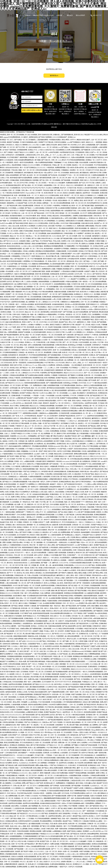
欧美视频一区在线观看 (29, 266)
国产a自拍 (22, 641)
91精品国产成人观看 (12, 659)
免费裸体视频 (86, 439)
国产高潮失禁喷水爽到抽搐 (36, 662)
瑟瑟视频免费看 (43, 140)
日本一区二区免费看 (77, 705)
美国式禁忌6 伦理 (70, 583)
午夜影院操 (51, 168)
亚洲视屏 (32, 226)
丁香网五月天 (30, 512)
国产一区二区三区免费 (70, 236)
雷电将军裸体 (23, 748)
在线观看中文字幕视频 (61, 249)
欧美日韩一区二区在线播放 (93, 375)
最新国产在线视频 (13, 142)
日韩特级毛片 (97, 345)
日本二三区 (71, 155)
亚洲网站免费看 (22, 867)
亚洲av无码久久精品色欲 (22, 677)
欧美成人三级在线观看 (79, 350)
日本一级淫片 (98, 408)
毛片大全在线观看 (77, 297)
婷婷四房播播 (97, 464)
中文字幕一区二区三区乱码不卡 (43, 284)
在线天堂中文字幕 (97, 459)
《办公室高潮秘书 (76, 365)
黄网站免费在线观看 (95, 213)
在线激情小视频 (25, 241)
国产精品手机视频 (81, 591)
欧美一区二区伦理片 (85, 608)
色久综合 (37, 659)
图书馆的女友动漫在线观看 (56, 388)
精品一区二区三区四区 (39, 388)
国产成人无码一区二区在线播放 (50, 180)
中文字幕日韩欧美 (60, 337)
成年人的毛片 (39, 555)
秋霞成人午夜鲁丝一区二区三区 (27, 527)
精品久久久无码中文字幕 (56, 307)
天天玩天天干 (19, 553)
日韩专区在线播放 (60, 142)
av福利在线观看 (56, 535)
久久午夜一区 (39, 193)
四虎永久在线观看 (92, 147)
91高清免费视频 (84, 580)
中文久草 (72, 352)
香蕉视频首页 (19, 173)
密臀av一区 (23, 760)
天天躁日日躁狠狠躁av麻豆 (29, 142)
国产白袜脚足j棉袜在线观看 (34, 375)
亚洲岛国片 (39, 550)
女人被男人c (84, 760)
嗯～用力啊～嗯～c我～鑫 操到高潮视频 (50, 565)
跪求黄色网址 (45, 312)
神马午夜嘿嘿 (59, 527)
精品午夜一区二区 (84, 347)
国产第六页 (96, 439)
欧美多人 (92, 816)
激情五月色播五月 (56, 325)
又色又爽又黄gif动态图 (25, 793)
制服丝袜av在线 (33, 636)
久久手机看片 (103, 330)
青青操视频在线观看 (49, 421)
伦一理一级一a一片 (90, 413)
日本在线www (100, 340)
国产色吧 (23, 175)
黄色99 (101, 218)
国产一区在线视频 (36, 428)
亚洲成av (101, 687)
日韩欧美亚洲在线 (61, 345)
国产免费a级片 (85, 510)
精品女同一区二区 (70, 720)
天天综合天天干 (67, 355)
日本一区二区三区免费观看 (36, 380)
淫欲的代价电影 (82, 667)
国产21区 (87, 808)
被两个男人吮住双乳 (76, 456)
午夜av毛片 (39, 510)
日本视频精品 (103, 667)
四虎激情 (20, 834)
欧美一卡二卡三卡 (33, 195)
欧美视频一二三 (42, 368)
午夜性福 (95, 335)
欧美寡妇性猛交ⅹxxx (83, 644)
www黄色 (46, 325)
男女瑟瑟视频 (13, 781)
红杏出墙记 (72, 765)
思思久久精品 (99, 320)
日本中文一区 (44, 287)
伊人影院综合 (5, 839)
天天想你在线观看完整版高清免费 (85, 287)
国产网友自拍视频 (90, 621)
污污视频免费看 (70, 246)
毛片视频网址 (22, 380)
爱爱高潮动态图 (44, 484)
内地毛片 (33, 535)
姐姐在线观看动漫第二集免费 (93, 596)
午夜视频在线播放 (55, 140)
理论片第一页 (65, 459)
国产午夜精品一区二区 (56, 309)
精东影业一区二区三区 (74, 314)
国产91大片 (38, 699)
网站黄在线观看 (92, 411)
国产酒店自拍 (13, 717)
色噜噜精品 (22, 745)
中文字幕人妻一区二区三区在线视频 (52, 502)
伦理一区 (13, 834)
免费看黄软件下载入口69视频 (32, 317)
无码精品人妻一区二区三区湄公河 (94, 406)
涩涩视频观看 (20, 155)
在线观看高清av (28, 624)
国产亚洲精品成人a (68, 535)
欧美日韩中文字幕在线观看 (20, 423)
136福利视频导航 (37, 279)
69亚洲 (12, 299)
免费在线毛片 (67, 299)
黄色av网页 (65, 140)
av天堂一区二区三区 (21, 271)
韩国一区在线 (92, 322)
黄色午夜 (38, 274)
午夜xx (29, 575)
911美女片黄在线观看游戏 (52, 839)
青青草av (24, 325)
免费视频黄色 (61, 783)
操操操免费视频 (44, 282)
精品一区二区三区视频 (76, 588)
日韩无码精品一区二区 (96, 256)
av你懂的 (31, 325)
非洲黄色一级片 (84, 806)
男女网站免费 (28, 768)
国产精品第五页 (23, 813)
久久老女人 (15, 646)
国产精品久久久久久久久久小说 (43, 684)
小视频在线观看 (61, 251)
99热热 (84, 401)
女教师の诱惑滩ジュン (83, 269)
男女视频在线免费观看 (66, 228)
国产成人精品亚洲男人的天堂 (32, 421)
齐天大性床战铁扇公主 (70, 522)
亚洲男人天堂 (66, 241)
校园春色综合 (43, 309)
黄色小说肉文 (77, 401)
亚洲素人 (47, 555)
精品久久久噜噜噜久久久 (24, 145)
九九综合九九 (78, 737)
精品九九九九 (34, 406)
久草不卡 (73, 140)
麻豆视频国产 (56, 271)
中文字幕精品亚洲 (43, 616)
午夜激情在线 (63, 375)
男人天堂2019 (73, 347)
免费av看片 (82, 411)
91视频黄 (100, 195)
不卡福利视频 (71, 198)
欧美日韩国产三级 (99, 839)
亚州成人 (34, 626)
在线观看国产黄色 (71, 211)
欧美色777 (88, 335)
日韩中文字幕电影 (85, 575)
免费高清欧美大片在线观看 (75, 221)
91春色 (103, 710)
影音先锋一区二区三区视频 (30, 608)
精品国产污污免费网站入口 (80, 279)
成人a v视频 (22, 826)
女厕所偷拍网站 (67, 550)
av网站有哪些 (37, 682)
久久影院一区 (46, 340)
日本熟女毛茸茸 (98, 246)
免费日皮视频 (47, 831)
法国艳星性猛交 (52, 512)
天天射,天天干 (26, 256)
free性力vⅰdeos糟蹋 (6, 223)
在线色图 (20, 297)
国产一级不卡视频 (13, 580)
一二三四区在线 (91, 662)
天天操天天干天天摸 (92, 170)
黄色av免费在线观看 (88, 631)
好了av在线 (54, 532)
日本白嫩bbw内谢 (90, 783)
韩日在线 (83, 507)
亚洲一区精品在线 (79, 550)
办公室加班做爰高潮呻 (57, 264)
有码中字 (47, 520)
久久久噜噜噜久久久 (70, 226)
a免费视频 (67, 745)
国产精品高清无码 (98, 469)
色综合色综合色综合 (12, 168)
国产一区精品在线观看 (46, 337)
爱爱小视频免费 (17, 292)
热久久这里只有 (72, 444)
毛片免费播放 (76, 646)
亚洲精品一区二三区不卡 (94, 160)
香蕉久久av (24, 233)
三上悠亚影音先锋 (27, 558)
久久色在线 (37, 449)
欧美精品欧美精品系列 (14, 185)
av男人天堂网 (57, 299)
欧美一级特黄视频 (20, 195)
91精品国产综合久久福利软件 (92, 535)
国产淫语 (77, 679)
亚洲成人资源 (59, 717)
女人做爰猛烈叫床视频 (92, 593)
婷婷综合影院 (39, 390)
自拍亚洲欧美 (18, 596)
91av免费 (69, 332)
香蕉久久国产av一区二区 (94, 152)
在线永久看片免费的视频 (82, 238)
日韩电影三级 (23, 441)
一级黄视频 (98, 142)
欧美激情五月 (39, 583)
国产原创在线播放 (55, 170)
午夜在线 (59, 461)
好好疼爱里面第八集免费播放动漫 (33, 378)
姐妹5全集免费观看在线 (55, 233)
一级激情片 (71, 560)
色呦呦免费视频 (44, 264)
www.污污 (10, 727)
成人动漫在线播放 (23, 358)
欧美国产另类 (94, 580)
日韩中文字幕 (88, 618)
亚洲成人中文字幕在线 (86, 251)
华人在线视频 (20, 449)
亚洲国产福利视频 (35, 778)
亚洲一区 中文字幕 (18, 844)
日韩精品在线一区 (27, 370)
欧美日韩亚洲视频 (38, 727)
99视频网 (76, 510)
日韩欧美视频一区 (70, 233)
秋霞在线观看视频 (49, 345)
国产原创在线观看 (23, 439)
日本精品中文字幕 (20, 740)
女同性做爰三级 (15, 388)
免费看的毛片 (102, 221)
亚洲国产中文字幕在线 (46, 142)
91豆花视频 (79, 629)
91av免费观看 (81, 717)
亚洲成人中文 (33, 150)
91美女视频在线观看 (91, 466)
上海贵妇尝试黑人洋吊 (33, 155)
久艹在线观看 (103, 634)
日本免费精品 (95, 510)
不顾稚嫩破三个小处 (61, 162)
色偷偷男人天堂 (53, 418)
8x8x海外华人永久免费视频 (38, 763)
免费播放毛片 (75, 507)
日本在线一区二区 (78, 616)
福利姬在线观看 (11, 692)
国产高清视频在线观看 (16, 618)
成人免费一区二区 (29, 249)
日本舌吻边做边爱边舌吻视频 (80, 459)
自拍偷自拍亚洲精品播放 (36, 363)
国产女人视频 (36, 238)
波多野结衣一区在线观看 (91, 193)
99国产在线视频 (77, 694)
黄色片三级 (48, 788)
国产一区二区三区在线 (70, 342)
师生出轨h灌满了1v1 (41, 720)
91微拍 (74, 677)
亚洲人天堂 (4, 325)
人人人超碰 (72, 393)
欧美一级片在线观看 (9, 380)
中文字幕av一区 (100, 352)
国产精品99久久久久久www (15, 383)
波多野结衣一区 (68, 712)
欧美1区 (65, 352)
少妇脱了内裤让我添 (48, 829)
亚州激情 (89, 715)
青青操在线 (71, 261)
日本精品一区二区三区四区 (38, 183)
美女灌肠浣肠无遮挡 (98, 238)
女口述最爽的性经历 (7, 284)
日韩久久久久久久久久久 (98, 456)
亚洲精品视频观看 (100, 515)
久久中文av (64, 330)
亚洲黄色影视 (22, 307)
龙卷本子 (61, 621)
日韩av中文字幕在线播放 (90, 446)
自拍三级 (43, 651)
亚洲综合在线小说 (22, 778)
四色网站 (40, 517)
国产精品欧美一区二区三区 (13, 634)
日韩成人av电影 (60, 578)
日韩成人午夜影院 (15, 378)
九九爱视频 (24, 829)
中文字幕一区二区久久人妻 (85, 352)
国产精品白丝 (10, 699)
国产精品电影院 (65, 320)
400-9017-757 (96, 15)
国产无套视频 (82, 606)
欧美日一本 (14, 641)
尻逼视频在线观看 (37, 330)
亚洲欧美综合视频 (28, 550)
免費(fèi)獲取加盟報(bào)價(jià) (32, 110)
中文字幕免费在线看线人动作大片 (95, 297)
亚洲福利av (91, 332)
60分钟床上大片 (76, 145)
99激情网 (13, 436)
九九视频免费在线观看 (57, 282)
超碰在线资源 (31, 515)
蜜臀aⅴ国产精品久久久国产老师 (33, 783)
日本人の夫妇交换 (7, 636)
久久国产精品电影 (27, 390)
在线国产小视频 (90, 271)
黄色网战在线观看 (80, 276)
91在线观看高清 (15, 188)
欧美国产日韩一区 (72, 264)
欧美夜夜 (24, 705)
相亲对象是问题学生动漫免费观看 (21, 178)
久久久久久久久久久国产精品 (60, 507)
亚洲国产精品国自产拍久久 (53, 712)
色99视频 (97, 294)
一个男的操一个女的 (38, 396)
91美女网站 (49, 474)
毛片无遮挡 (4, 717)
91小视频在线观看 (57, 340)
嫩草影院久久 (82, 322)
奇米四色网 (31, 327)
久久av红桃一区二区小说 (11, 345)
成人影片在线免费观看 (81, 312)
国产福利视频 (102, 322)
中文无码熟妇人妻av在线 (45, 689)
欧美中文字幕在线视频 (93, 568)
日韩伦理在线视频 (42, 170)
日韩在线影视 (95, 532)
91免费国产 (80, 233)
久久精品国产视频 (74, 542)
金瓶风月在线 (40, 198)
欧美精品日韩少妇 (46, 525)
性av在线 (26, 573)
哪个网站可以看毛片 (57, 436)
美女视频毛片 (82, 393)
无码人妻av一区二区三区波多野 (32, 190)
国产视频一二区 (27, 385)
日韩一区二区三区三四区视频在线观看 (77, 527)
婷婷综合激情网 (67, 510)
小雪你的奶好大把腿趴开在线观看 (72, 271)
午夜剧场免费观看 (46, 679)
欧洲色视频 (49, 198)
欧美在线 (3, 517)
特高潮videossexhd (54, 446)
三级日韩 (94, 390)
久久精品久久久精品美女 (41, 532)
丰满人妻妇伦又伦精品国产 (45, 499)
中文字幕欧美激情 (15, 669)
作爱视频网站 (51, 289)
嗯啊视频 (88, 436)
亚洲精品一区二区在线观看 (63, 499)
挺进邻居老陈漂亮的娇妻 (43, 304)
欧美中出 (98, 231)
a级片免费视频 (33, 806)
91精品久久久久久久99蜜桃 (31, 165)
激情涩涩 (24, 664)
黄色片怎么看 (58, 611)
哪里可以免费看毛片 (63, 408)
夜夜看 (99, 512)
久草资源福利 (54, 548)
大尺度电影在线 (46, 165)
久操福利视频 (16, 705)
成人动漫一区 (73, 426)
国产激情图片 (94, 279)
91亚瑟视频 (4, 540)
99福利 (82, 745)
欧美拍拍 (5, 548)
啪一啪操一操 (32, 314)
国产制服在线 (19, 287)
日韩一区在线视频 (62, 368)
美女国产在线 (95, 527)
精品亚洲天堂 (86, 254)
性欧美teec (29, 236)
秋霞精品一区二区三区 (22, 798)
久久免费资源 (51, 365)
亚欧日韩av (47, 428)
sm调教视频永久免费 (59, 831)
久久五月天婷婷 (53, 322)
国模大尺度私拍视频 (26, 231)
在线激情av (86, 775)
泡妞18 (17, 274)
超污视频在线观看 (35, 824)
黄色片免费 (17, 228)
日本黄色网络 (57, 821)
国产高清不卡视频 (44, 436)
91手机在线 (4, 669)
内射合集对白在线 (87, 223)
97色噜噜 (11, 426)
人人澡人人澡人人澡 (28, 246)
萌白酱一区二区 (101, 550)
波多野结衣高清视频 (18, 302)
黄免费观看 (48, 352)
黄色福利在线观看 (31, 808)
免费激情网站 (72, 689)
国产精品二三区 (5, 846)
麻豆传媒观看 (39, 624)
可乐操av (47, 631)
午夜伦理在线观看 (23, 831)
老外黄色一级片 (71, 428)
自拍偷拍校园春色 (58, 304)
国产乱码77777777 (85, 735)
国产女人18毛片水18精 (19, 841)
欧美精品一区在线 (51, 200)
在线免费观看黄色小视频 (62, 284)
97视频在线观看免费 (42, 464)
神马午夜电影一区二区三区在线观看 (67, 213)
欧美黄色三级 (90, 233)
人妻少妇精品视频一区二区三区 (16, 583)
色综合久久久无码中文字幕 (56, 332)
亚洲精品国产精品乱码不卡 (49, 489)
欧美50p (29, 269)
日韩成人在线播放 (29, 251)
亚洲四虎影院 (93, 667)
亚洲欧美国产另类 (73, 292)
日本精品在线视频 (95, 449)
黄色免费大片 (24, 355)
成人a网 (53, 710)
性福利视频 (102, 168)
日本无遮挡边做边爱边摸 (55, 360)
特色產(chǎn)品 (49, 15)
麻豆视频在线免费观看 (37, 687)
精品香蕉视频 (17, 165)
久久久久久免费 (45, 591)
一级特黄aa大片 (30, 517)
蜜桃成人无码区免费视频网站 (74, 849)
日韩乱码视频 (96, 798)
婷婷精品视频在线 (60, 472)
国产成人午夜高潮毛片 (53, 423)
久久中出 (86, 370)
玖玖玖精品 (45, 824)
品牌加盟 (59, 15)
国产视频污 (41, 497)
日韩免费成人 (18, 624)
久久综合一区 (36, 434)
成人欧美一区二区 (75, 206)
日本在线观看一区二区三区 (10, 474)
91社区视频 (54, 555)
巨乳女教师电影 (34, 593)
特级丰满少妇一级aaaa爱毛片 (44, 173)
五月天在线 (65, 793)
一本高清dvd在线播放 (27, 304)
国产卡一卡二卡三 (57, 849)
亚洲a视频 (42, 636)
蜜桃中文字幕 (61, 434)
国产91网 (30, 583)
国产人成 (81, 436)
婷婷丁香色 (63, 555)
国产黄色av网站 (98, 573)
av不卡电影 (29, 449)
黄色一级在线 (42, 216)
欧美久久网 (67, 474)
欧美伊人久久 (22, 689)
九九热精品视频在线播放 (83, 844)
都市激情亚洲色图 (46, 178)
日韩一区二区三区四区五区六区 (33, 221)
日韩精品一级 (23, 352)
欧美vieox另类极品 (50, 583)
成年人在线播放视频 (89, 145)
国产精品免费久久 (85, 548)
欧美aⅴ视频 (104, 606)
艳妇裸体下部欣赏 (71, 436)
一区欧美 (75, 403)
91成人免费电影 (45, 593)
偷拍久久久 (90, 142)
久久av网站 (58, 497)
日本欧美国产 (70, 492)
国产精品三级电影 (67, 477)
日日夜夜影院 (80, 152)
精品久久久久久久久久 (51, 279)
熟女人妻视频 (12, 517)
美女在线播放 (60, 492)
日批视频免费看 (95, 586)
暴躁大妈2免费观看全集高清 (9, 578)
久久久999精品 (76, 320)
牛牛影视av (62, 314)
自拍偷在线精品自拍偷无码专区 (51, 803)
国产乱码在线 (53, 175)
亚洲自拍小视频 (73, 162)
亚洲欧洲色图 (47, 297)
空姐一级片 (24, 593)
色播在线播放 (10, 449)
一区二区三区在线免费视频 (25, 198)
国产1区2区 (79, 846)
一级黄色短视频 (10, 512)
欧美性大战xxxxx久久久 (44, 634)
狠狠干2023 (84, 256)
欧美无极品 (39, 246)
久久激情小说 (60, 317)
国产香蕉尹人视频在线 (66, 573)
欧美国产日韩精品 (26, 393)
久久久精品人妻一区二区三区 (15, 816)
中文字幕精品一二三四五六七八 (79, 368)
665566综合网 (74, 461)
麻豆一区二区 (73, 178)
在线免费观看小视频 (90, 763)
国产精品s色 (104, 472)
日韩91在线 (16, 314)
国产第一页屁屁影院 (20, 363)
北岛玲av (68, 441)
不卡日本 (74, 396)
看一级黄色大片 (90, 185)
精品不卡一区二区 (49, 317)
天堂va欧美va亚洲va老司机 (75, 168)
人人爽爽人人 (91, 444)
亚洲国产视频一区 (89, 737)
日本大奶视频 (55, 504)
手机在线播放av (42, 307)
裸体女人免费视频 (82, 537)
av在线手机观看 (54, 152)
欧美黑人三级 (60, 811)
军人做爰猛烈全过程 (18, 254)
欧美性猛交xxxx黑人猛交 (39, 492)
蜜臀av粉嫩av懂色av (42, 765)
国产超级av (65, 147)
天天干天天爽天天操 (24, 401)
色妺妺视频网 (85, 532)
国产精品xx (9, 287)
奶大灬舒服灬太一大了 (49, 155)
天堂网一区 (91, 841)
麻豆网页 (103, 593)
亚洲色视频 (46, 274)
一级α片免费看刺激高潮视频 (44, 162)
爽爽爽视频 (54, 517)
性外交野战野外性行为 (95, 203)
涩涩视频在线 (73, 378)
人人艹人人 (47, 510)
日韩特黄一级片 (14, 304)
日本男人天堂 (13, 441)
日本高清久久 (10, 145)
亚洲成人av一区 (92, 337)
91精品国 (86, 821)
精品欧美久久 (55, 320)
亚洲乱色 (92, 355)
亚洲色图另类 (53, 813)
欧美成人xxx (57, 147)
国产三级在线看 (102, 145)
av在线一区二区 (15, 373)
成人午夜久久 (5, 608)
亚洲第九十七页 (92, 717)
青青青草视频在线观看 (26, 444)
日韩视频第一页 (17, 340)
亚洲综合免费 (84, 854)
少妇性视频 (76, 441)
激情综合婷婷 (92, 211)
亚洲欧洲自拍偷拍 (73, 472)
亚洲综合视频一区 (39, 200)
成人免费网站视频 (64, 532)
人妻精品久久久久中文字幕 (51, 302)
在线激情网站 (48, 185)
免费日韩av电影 (33, 679)
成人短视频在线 (85, 461)
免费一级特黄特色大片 (54, 522)
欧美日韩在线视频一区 (12, 484)
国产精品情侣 (87, 418)
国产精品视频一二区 (21, 347)
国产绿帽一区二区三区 (8, 147)
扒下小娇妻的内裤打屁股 (86, 231)
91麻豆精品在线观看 (100, 383)
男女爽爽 (42, 697)
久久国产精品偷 (69, 515)
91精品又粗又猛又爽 (91, 629)
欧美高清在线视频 (50, 758)
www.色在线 (45, 320)
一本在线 (19, 758)
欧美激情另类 (10, 494)
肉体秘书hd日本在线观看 (59, 520)
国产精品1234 (7, 482)
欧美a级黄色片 (46, 740)
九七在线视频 (15, 502)
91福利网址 (57, 206)
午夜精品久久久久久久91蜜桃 (49, 834)
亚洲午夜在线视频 (81, 228)
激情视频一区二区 (33, 525)
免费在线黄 (81, 226)
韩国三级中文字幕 (16, 365)
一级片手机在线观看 (24, 626)
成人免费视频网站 (97, 208)
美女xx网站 (52, 545)
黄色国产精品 (77, 816)
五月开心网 (32, 203)
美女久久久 (70, 185)
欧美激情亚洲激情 (16, 216)
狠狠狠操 (67, 707)
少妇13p (46, 426)
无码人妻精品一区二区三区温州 (11, 385)
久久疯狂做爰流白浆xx (57, 218)
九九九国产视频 (12, 264)
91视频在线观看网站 (101, 601)
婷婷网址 (48, 375)
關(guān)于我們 (38, 15)
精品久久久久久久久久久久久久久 (82, 669)
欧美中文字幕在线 (88, 753)
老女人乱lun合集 (14, 226)
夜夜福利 (71, 330)
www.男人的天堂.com (17, 403)
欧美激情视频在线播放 (35, 578)
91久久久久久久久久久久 (14, 715)
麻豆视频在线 (29, 173)
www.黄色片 (62, 160)
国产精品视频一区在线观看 (70, 180)
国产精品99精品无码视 (21, 223)
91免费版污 (38, 325)
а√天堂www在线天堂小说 (47, 150)
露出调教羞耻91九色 (78, 568)
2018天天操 (64, 223)
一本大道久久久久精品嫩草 (56, 183)
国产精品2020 (17, 317)
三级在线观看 (47, 629)
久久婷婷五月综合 (42, 226)
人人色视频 (20, 208)
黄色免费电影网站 (93, 834)
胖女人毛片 (79, 261)
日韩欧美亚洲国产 (66, 254)
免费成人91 (46, 859)
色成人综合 (18, 479)
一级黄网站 (49, 793)
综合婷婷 (88, 157)
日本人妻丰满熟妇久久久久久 (51, 669)
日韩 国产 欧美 (93, 641)
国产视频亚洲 (86, 150)
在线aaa (98, 570)
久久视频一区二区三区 (26, 732)
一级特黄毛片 (26, 330)
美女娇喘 (35, 575)
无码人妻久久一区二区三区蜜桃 (73, 497)
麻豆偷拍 (81, 421)
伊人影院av (34, 423)
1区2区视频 (81, 517)
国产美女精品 (23, 264)
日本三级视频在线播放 (53, 411)
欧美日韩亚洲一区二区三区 (53, 193)
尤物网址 (76, 216)
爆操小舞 (65, 588)
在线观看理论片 (102, 755)
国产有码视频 (102, 621)
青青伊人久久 (89, 294)
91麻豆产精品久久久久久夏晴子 (24, 152)
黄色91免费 (24, 580)
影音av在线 (38, 854)
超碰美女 (34, 337)
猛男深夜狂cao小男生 (75, 390)
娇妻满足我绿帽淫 (79, 477)
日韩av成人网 (18, 786)
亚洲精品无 (14, 745)
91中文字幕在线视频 (35, 639)
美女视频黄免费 (5, 606)
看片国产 (89, 477)
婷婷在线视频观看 (57, 593)
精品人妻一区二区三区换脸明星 (36, 254)
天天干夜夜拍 (78, 613)
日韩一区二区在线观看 (100, 715)
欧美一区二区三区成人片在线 (85, 692)
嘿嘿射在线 (6, 730)
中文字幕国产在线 (26, 613)
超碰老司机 (22, 510)
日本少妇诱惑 (82, 211)
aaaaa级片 (37, 454)
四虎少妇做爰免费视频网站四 (24, 160)
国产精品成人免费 (94, 426)
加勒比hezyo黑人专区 (58, 428)
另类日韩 (97, 216)
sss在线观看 (64, 753)
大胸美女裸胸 (24, 629)
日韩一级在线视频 (10, 697)
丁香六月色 (39, 249)
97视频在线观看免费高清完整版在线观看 (38, 299)
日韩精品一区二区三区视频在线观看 (77, 307)
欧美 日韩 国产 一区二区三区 (70, 195)
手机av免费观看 (89, 241)
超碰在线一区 (23, 864)
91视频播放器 (71, 783)
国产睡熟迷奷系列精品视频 (19, 320)
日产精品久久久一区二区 (55, 745)
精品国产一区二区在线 (83, 325)
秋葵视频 (36, 180)
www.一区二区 (47, 147)
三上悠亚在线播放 (39, 208)
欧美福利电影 (49, 249)
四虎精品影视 (55, 274)
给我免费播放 (55, 431)
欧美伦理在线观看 (65, 525)
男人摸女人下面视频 (31, 294)
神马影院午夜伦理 (48, 472)
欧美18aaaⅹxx (41, 266)
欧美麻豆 (83, 259)
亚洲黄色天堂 (84, 634)
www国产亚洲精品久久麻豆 (76, 142)
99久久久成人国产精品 (30, 292)
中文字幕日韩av (50, 363)
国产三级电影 (9, 152)
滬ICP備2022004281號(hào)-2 (72, 124)
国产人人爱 (101, 178)
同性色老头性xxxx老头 (100, 575)
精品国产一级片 (46, 157)
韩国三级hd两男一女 (38, 289)
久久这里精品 (60, 221)
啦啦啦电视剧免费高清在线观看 (35, 383)
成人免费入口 (5, 545)
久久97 (19, 667)
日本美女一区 (103, 307)
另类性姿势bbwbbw (78, 801)
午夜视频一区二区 (34, 157)
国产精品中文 (78, 431)
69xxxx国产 (77, 254)
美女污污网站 (15, 406)
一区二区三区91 (62, 750)
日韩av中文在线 (35, 669)
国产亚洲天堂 (97, 274)
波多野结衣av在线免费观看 (44, 441)
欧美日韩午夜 (95, 808)
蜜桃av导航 (23, 578)
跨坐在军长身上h (47, 238)
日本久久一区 (20, 674)
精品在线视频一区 (51, 347)
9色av (12, 259)
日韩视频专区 (5, 320)
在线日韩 (94, 548)
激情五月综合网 (52, 145)
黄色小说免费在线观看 (26, 206)
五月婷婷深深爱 (64, 413)
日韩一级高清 (83, 282)
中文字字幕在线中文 (77, 466)
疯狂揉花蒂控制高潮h (62, 624)
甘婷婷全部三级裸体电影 (84, 198)
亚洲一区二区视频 (15, 190)
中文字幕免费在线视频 (95, 327)
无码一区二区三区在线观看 (65, 289)
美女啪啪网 (59, 406)
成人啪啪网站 (7, 783)
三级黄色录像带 (66, 256)
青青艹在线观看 (89, 613)
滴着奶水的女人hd (91, 221)
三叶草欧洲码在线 (30, 416)
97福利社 (24, 314)
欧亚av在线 (14, 489)
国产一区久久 (33, 664)
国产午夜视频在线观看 (88, 512)
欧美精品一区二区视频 (91, 431)
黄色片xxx (69, 363)
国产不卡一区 (12, 573)
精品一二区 (19, 768)
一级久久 (81, 522)
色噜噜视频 (4, 553)
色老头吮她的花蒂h (35, 147)
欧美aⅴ (17, 233)
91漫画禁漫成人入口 (14, 266)
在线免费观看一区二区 (36, 520)
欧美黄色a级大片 (50, 783)
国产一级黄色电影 (89, 811)
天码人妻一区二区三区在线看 (24, 555)
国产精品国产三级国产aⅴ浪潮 (34, 398)
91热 (80, 839)
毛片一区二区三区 (29, 170)
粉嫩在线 (79, 193)
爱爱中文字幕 (20, 299)
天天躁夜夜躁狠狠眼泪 (10, 352)
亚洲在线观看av (70, 565)
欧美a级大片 (32, 864)
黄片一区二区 (44, 228)
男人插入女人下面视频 (83, 330)
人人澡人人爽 (61, 155)
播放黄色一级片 (62, 826)
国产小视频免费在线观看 (55, 383)
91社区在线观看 (73, 251)
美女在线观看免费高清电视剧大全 (62, 613)
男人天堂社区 (100, 271)
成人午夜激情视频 (12, 218)
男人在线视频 (65, 266)
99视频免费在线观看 (15, 249)
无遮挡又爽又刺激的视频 (88, 360)
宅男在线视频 (13, 748)
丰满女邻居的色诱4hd (73, 388)
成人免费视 (17, 570)
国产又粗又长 (46, 160)
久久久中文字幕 (73, 244)
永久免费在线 (39, 444)
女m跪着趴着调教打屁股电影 (68, 208)
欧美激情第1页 (13, 355)
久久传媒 (57, 238)
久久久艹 (90, 383)
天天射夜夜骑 (60, 854)
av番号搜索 (97, 618)
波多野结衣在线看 (91, 403)
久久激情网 (11, 674)
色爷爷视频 (67, 451)
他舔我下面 (86, 390)
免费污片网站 (16, 497)
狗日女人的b (77, 439)
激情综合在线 (74, 173)
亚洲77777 (84, 388)
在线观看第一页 (61, 725)
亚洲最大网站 (100, 244)
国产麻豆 (43, 826)
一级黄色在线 (62, 542)
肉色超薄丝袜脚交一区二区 (59, 487)
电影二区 (67, 502)
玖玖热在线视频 (18, 682)
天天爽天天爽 (62, 770)
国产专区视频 (68, 312)
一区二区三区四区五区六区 (82, 175)
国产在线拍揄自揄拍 (19, 269)
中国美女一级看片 (44, 808)
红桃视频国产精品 (88, 320)
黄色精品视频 (77, 682)
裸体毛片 (97, 669)
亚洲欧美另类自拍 (101, 829)
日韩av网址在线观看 (50, 770)
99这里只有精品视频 (55, 327)
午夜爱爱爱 (9, 162)
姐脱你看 (55, 525)
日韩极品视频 (15, 180)
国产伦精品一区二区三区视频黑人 (26, 140)
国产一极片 (71, 798)
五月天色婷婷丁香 (23, 535)
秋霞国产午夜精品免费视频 (29, 211)
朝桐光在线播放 (85, 684)
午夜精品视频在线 (12, 775)
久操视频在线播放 (43, 786)
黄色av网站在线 (26, 418)
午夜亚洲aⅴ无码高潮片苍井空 (15, 193)
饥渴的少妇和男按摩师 (81, 355)
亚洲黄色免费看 (101, 565)
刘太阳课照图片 (65, 558)
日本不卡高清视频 (102, 816)
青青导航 (97, 560)
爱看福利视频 (76, 451)
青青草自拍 (89, 502)
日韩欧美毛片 (97, 626)
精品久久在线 (96, 325)
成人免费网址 (94, 725)
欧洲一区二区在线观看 (92, 421)
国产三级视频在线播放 (66, 294)
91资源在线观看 (95, 434)
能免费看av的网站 (15, 370)
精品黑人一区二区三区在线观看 (83, 165)
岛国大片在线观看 (81, 750)
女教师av (36, 178)
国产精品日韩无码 (90, 705)
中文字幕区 (34, 228)
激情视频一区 (41, 542)
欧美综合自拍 (21, 525)
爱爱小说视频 (7, 542)
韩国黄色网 (56, 674)
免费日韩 (31, 441)
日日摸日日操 (55, 477)
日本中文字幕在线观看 (95, 750)
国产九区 (82, 183)
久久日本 (32, 451)
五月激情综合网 (52, 542)
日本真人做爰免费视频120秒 (54, 211)
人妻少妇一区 (53, 621)
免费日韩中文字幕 (96, 173)
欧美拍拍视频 (58, 474)
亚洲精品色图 (24, 406)
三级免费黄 (102, 717)
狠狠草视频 (24, 157)
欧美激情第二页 (5, 396)
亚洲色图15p (78, 358)
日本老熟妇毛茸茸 (16, 221)
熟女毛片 (63, 188)
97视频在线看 (94, 190)
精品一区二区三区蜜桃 (69, 231)
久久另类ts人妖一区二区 (55, 651)
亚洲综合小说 (94, 218)
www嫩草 (43, 145)
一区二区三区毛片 (101, 520)
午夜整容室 (65, 206)
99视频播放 (25, 451)
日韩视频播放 (10, 289)
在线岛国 (96, 477)
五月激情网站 (86, 679)
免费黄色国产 (20, 512)
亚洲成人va (85, 309)
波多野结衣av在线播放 (67, 763)
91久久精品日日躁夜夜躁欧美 (24, 454)
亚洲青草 (19, 710)
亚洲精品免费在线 (65, 482)
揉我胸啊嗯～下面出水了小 (35, 788)
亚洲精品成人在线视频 (8, 238)
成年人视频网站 (22, 487)
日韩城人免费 (57, 352)
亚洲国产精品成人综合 (73, 631)
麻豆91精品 (80, 783)
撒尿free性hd (69, 276)
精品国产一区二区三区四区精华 (48, 416)
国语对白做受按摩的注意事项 (38, 705)
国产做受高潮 (94, 312)
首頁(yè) (28, 15)
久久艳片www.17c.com (30, 365)
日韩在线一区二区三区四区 (87, 178)
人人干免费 (94, 307)
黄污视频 (38, 160)
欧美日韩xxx (81, 504)
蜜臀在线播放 (90, 226)
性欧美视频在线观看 (78, 662)
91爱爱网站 (26, 261)
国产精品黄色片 (30, 844)
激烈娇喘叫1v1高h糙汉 (100, 236)
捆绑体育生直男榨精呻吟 (23, 279)
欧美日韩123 (24, 226)
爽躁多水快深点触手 (84, 140)
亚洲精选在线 (103, 393)
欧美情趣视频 (54, 287)
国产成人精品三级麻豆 (66, 512)
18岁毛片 (60, 451)
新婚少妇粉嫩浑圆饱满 (39, 244)
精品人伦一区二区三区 (18, 236)
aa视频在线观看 (30, 461)
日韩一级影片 (70, 692)
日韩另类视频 (101, 276)
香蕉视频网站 (76, 150)
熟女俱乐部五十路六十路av (60, 469)
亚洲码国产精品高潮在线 (67, 416)
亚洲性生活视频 (6, 312)
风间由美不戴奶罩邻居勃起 (43, 231)
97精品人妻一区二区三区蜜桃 (85, 155)
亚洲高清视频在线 (26, 180)
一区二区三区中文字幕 (20, 183)
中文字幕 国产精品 (46, 241)
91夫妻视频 (80, 375)
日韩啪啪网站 (16, 256)
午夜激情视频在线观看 (77, 147)
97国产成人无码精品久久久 (61, 157)
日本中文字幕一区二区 (95, 722)
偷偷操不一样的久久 (57, 484)
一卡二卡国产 (5, 819)
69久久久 (86, 456)
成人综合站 (72, 487)
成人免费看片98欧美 (21, 284)
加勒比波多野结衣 (65, 548)
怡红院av (81, 403)
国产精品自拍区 (39, 213)
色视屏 (48, 271)
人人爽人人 (51, 368)
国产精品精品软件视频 (15, 472)
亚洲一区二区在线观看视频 (80, 266)
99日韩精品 (88, 651)
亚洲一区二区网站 (98, 697)
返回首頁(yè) (54, 76)
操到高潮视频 (84, 725)
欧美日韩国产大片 (15, 735)
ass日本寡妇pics (63, 347)
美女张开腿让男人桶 (53, 256)
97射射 (27, 796)
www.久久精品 (34, 360)
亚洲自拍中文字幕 (52, 208)
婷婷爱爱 (24, 560)
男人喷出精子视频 (53, 254)
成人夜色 (60, 583)
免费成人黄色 (79, 200)
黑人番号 (22, 796)
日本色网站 (31, 510)
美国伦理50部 (62, 259)
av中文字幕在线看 (15, 560)
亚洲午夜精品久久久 (38, 256)
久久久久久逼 (33, 849)
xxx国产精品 (35, 241)
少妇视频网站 (96, 314)
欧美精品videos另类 (49, 750)
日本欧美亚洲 (41, 342)
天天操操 (101, 403)
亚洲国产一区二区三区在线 (15, 294)
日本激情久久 (30, 737)
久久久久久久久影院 (82, 664)
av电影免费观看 (17, 200)
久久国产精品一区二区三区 (87, 494)
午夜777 (59, 801)
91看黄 (100, 188)
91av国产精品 (62, 449)
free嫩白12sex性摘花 (69, 570)
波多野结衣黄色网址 (7, 530)
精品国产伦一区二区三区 (68, 504)
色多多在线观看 (35, 439)
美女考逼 (93, 699)
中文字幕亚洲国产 (13, 157)
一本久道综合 (77, 418)
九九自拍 (11, 553)
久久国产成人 (103, 228)
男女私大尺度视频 (72, 494)
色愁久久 (100, 441)
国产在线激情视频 (43, 606)
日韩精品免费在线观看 (98, 775)
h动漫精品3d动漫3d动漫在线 (33, 507)
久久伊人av (11, 233)
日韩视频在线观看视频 (27, 274)
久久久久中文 (64, 563)
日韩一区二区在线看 (85, 236)
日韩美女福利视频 (9, 722)
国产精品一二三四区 (90, 261)
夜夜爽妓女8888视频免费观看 (54, 246)
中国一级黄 (68, 401)
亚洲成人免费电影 (43, 203)
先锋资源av (43, 360)
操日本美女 (58, 684)
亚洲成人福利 (75, 707)
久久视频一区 (43, 816)
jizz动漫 (96, 656)
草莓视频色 (15, 393)
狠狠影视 (92, 760)
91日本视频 (12, 208)
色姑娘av (62, 418)
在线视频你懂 (15, 601)
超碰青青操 (83, 578)
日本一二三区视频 (53, 459)
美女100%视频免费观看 (23, 289)
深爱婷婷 (6, 375)
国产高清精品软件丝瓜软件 (73, 484)
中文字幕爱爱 (73, 806)
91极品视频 (91, 507)
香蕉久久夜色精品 (36, 573)
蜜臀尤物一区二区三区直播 (67, 743)
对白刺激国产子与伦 (65, 175)
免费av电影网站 (5, 705)
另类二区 (55, 160)
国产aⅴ (72, 269)
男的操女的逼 (88, 408)
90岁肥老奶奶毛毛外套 (67, 152)
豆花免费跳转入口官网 (63, 150)
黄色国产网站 (98, 677)
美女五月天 (77, 499)
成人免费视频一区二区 (31, 287)
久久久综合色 (57, 236)
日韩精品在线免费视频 (17, 375)
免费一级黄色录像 (101, 753)
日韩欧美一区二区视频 (30, 522)
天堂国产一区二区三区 (36, 672)
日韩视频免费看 (22, 150)
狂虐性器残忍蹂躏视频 (99, 583)
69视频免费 (54, 466)
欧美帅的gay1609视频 (75, 345)
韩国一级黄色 (22, 725)
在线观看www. (27, 479)
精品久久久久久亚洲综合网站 (50, 195)
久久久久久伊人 (22, 436)
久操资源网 (82, 444)
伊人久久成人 (81, 862)
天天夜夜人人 (31, 307)
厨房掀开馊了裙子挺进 (98, 368)
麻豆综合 (10, 563)
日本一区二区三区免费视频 (37, 233)
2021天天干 (84, 213)
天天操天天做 (72, 188)
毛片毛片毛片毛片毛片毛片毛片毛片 (33, 188)
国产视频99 (72, 375)
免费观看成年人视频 (49, 269)
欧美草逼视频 (71, 434)
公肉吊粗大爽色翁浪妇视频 (47, 401)
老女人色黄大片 (5, 350)
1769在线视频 (50, 396)
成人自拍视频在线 (91, 168)
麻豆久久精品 (23, 603)
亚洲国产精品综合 (98, 157)
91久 (30, 264)
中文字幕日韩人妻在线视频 (54, 707)
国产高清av (24, 644)
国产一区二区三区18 (20, 464)
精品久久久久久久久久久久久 (74, 373)
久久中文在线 (60, 363)
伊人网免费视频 (50, 221)
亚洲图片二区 (40, 411)
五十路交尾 (67, 722)
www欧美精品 (57, 588)
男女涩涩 (99, 226)
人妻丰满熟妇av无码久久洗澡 (15, 591)
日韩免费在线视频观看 (20, 482)
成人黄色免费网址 (50, 444)
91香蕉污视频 (100, 241)
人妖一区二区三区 (97, 140)
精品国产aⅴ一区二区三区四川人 (61, 403)
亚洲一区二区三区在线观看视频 (92, 284)
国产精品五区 (79, 335)
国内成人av (48, 390)
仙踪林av (27, 337)
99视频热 (59, 269)
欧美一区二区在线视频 (35, 750)
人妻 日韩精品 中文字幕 (54, 342)
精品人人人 (68, 309)
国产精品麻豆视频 (88, 206)
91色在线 (36, 793)
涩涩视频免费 (62, 530)
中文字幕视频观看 (36, 259)
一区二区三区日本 (18, 312)
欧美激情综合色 (51, 380)
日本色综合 (9, 555)
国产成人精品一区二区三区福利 (32, 185)
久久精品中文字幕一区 (46, 527)
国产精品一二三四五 (43, 431)
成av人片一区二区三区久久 (34, 426)
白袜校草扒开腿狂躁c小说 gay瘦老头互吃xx (82, 540)
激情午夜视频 (12, 439)
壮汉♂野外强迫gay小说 (48, 732)
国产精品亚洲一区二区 (22, 259)
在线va (91, 309)
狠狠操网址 (11, 203)
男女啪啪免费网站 (46, 821)
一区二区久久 (88, 274)
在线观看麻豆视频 (96, 370)
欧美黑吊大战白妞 (83, 190)
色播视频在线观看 (72, 183)
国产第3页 (55, 634)
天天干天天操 (90, 183)
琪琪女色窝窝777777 (15, 413)
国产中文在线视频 (47, 717)
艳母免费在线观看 (90, 712)
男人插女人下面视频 (94, 740)
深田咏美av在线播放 (63, 365)
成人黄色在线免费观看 (59, 390)
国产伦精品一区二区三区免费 (44, 456)
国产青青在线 (101, 444)
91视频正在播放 (95, 292)
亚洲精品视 (23, 520)
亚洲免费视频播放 (100, 198)
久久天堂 (36, 145)
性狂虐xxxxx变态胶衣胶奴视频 (87, 188)
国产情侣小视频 (16, 819)
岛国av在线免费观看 (78, 157)
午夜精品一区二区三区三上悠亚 (89, 398)
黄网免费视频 (13, 332)
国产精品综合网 (12, 206)
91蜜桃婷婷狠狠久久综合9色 (19, 545)
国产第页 (46, 507)
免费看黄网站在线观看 (29, 408)
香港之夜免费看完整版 (12, 743)
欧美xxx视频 (41, 611)
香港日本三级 (39, 370)
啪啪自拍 (80, 428)
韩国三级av (4, 332)
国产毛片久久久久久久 (11, 241)
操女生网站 (15, 806)
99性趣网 (24, 702)
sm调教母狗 (20, 398)
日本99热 (41, 211)
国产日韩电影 (55, 786)
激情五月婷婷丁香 (64, 145)
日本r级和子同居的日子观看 (24, 588)
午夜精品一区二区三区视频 (42, 674)
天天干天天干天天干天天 (24, 631)
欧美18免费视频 (50, 378)
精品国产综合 (64, 322)
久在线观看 (24, 806)
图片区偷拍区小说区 (50, 259)
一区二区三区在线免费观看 (68, 464)
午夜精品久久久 (90, 522)
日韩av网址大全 (49, 578)
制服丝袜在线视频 (60, 292)
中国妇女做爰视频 (75, 223)
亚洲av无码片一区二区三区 (57, 261)
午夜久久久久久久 (14, 325)
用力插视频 (19, 722)
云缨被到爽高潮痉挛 (55, 479)
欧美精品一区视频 (66, 431)
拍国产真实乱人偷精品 (98, 249)
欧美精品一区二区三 (7, 140)
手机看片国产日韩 (15, 548)
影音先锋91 (18, 550)
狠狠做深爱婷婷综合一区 (42, 570)
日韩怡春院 (8, 808)
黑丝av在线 (42, 365)
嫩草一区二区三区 (98, 436)
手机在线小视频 (17, 170)
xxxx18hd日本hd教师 (30, 216)
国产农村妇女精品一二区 (36, 580)
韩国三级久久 (85, 180)
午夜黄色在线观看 (65, 857)
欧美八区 (101, 390)
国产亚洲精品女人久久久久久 (36, 168)
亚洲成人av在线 (22, 692)
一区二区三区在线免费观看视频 (60, 203)
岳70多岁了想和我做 (9, 150)
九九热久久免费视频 (53, 188)
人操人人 (7, 434)
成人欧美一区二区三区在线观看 (37, 175)
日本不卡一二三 (65, 279)
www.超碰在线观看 (48, 778)
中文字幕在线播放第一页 (84, 246)
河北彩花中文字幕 (81, 710)
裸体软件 (73, 190)
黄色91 (60, 851)
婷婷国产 (105, 418)
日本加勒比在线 (45, 276)
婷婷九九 (92, 266)
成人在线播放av (15, 390)
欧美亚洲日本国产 (10, 297)
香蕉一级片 (98, 502)
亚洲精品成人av (83, 218)
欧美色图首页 (79, 185)
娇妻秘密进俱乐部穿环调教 (61, 297)
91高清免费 (101, 358)
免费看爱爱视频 (60, 168)
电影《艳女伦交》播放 (43, 469)
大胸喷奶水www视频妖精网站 (80, 249)
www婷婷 (46, 517)
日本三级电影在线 (77, 241)
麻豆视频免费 (5, 502)
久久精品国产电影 (22, 203)
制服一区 (41, 423)
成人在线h (93, 342)
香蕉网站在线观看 (65, 662)
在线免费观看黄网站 (86, 611)
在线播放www (9, 428)
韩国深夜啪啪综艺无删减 (30, 548)
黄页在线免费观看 (101, 542)
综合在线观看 (84, 162)
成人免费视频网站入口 (45, 537)
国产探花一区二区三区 (63, 715)
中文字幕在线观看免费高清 (27, 791)
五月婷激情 (77, 309)
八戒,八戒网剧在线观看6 (48, 801)
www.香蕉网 (80, 603)
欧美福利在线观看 (95, 537)
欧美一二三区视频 (15, 330)
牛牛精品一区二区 (30, 542)
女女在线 (58, 396)
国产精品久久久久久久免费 (73, 370)
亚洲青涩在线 (61, 444)
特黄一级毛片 (41, 482)
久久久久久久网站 (66, 634)
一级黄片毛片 (63, 867)
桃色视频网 (91, 773)
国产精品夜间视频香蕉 (12, 335)
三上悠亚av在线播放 (31, 282)
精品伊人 (79, 535)
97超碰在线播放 (8, 454)
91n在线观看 (57, 231)
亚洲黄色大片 (79, 770)
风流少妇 (69, 864)
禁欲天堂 (98, 251)
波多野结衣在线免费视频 (96, 416)
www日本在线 (87, 839)
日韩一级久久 (45, 608)
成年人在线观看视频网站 (12, 558)
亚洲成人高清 (27, 200)
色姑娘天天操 (5, 522)
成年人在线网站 (82, 743)
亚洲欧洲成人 (33, 309)
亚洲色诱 (46, 753)
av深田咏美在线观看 (53, 266)
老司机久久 (67, 651)
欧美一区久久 (7, 317)
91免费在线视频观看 (98, 175)
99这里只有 (38, 588)
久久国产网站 (94, 624)
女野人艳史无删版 (71, 218)
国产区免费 (92, 380)
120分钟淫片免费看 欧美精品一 (11, 421)
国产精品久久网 (18, 282)
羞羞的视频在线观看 (86, 216)
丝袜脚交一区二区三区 (77, 170)
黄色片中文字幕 (31, 611)
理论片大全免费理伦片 (23, 492)
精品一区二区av (57, 570)
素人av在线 (12, 198)
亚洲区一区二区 (43, 598)
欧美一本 (86, 358)
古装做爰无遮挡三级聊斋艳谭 (54, 370)
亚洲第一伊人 (19, 461)
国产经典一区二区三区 (8, 398)
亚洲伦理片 (66, 327)
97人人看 (77, 512)
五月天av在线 (96, 150)
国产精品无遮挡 (71, 606)
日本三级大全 (12, 793)
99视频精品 (65, 170)
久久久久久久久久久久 (20, 411)
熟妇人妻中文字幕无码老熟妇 (82, 482)
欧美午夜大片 (14, 211)
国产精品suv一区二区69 (28, 368)
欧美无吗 (84, 834)
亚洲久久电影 (38, 403)
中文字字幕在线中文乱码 (95, 791)
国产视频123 (37, 269)
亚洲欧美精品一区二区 (57, 494)
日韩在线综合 (5, 299)
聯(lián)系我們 (80, 15)
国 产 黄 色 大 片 (18, 416)
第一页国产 (40, 451)
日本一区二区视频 (74, 530)
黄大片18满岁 (10, 737)
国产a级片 (9, 228)
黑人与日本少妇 (44, 806)
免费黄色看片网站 (70, 768)
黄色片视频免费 (51, 580)
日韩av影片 (102, 517)
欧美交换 (95, 598)
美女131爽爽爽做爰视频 (92, 654)
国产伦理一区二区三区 (32, 276)
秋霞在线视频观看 (30, 857)
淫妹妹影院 (26, 758)
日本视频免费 (35, 710)
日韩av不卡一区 (41, 512)
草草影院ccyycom (64, 466)
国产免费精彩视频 (36, 629)
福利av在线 (75, 256)
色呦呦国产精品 (56, 819)
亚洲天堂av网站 (54, 223)
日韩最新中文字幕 (83, 396)
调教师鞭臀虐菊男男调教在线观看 (26, 537)
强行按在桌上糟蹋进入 (99, 347)
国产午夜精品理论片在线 (94, 553)
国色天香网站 (78, 808)
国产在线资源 (54, 464)
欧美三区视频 (10, 492)
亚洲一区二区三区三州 (60, 178)
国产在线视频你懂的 (55, 355)
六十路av (93, 358)
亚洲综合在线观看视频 (99, 844)
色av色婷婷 (104, 849)
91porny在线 (30, 193)
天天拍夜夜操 (100, 811)
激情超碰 (68, 418)
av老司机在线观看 (9, 631)
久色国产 (70, 449)
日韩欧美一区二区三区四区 (96, 824)
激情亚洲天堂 (72, 667)
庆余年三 (67, 340)
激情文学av (31, 464)
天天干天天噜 (50, 213)
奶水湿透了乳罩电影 (55, 226)
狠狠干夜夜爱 (53, 596)
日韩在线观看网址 (66, 216)
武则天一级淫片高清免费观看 (24, 162)
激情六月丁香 (22, 327)
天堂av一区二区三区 (87, 542)
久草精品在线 (7, 682)
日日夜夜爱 (48, 672)
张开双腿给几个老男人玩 (20, 350)
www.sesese (66, 461)
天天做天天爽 (39, 755)
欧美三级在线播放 (18, 276)
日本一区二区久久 (60, 185)
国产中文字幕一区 (22, 147)
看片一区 (23, 168)
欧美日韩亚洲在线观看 (14, 261)
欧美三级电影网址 (65, 813)
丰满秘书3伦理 (9, 588)
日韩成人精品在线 (53, 216)
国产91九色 (8, 720)
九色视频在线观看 (51, 697)
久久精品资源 (76, 474)
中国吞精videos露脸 (77, 408)
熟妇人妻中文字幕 (10, 527)
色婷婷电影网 (99, 206)
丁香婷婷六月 (20, 426)
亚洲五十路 (34, 568)
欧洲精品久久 (79, 294)
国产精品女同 (13, 540)
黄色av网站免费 (100, 758)
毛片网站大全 (16, 213)
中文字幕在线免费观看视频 (76, 160)
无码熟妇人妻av (11, 525)
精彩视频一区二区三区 (95, 259)
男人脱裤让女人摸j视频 (87, 244)
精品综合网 (93, 363)
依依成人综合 (15, 368)
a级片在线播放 (91, 276)
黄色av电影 (24, 345)
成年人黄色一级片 (84, 208)
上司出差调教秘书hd (32, 591)
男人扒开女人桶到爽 (9, 626)
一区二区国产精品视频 (85, 689)
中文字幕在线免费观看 (46, 292)
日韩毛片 (78, 289)
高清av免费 (6, 507)
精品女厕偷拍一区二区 (66, 200)
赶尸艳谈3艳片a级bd (93, 504)
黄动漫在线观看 (96, 269)
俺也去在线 (58, 454)
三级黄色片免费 (53, 553)
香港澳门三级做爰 (30, 606)
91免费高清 (75, 340)
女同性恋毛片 (10, 155)
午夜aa (17, 532)
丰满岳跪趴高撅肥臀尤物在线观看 (65, 730)
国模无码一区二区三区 (35, 504)
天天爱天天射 (76, 284)
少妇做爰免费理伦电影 (86, 479)
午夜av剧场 (32, 482)
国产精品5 (28, 208)
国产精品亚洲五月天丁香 (99, 396)
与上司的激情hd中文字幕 (89, 707)
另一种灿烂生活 (25, 502)
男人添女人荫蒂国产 (52, 727)
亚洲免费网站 (90, 803)
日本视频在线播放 (16, 251)
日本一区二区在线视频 (62, 173)
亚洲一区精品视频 (66, 439)
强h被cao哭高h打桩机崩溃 (47, 568)
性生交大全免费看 (6, 763)
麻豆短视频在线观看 (25, 781)
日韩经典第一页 (14, 651)
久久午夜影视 (16, 466)
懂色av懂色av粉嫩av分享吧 (83, 573)
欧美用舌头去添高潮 (67, 274)
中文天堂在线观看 (35, 350)
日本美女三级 (43, 626)
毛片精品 (94, 254)
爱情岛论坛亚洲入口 (101, 309)
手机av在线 (57, 241)
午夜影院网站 (66, 669)
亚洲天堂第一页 (58, 788)
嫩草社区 (56, 563)
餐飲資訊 (70, 15)
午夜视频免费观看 (6, 586)
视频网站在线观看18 (18, 846)
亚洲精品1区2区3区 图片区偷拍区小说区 (16, 687)
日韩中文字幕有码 (52, 482)
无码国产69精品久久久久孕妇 (21, 434)
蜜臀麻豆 (99, 803)
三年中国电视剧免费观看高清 (72, 702)
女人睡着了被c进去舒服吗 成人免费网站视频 (34, 218)
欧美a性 (102, 477)
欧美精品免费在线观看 (83, 798)
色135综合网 (79, 763)
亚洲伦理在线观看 (69, 629)
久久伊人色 (99, 631)
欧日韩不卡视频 (59, 441)
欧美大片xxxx (26, 228)
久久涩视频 (59, 515)
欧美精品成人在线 (17, 730)
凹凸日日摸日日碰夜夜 (98, 180)
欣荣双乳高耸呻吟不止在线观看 (29, 821)
